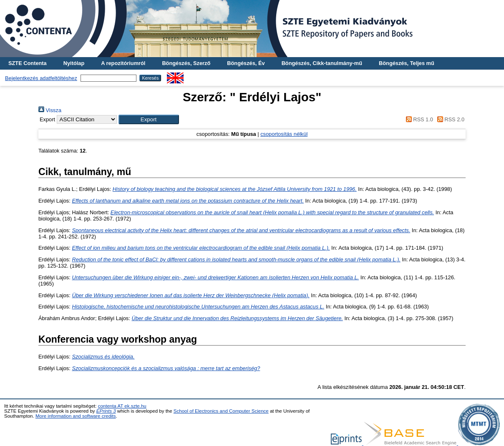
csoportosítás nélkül (284, 134)
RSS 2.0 (449, 119)
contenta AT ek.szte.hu (122, 406)
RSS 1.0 (418, 119)
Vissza (50, 110)
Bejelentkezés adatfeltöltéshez (41, 78)
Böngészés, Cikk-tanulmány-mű (322, 63)
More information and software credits (76, 416)
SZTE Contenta (28, 63)
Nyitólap (74, 63)
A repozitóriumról (123, 63)
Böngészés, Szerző (186, 63)
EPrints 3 (106, 411)
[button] (149, 119)
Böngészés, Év (246, 63)
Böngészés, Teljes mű (407, 63)
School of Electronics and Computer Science (221, 411)
